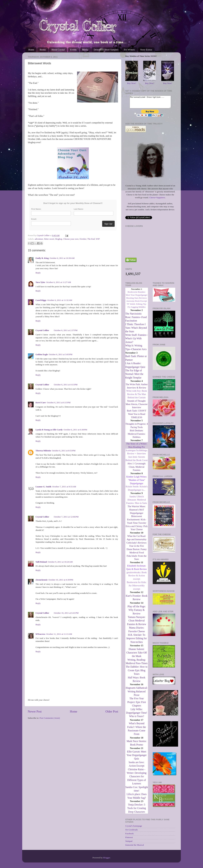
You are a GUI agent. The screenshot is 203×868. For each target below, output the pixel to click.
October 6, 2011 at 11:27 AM (59, 282)
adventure (39, 239)
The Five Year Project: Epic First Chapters (137, 704)
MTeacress (40, 634)
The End (91, 239)
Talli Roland (41, 562)
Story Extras (146, 50)
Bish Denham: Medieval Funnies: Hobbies (137, 436)
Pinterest (129, 840)
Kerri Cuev (41, 403)
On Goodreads (131, 832)
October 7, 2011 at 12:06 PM (66, 517)
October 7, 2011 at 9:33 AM (64, 487)
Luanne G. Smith (43, 487)
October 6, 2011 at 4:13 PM (66, 385)
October (83, 239)
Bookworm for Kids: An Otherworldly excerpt (137, 588)
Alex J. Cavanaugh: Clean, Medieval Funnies (137, 469)
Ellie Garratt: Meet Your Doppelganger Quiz (137, 758)
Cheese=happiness (157, 200)
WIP (98, 239)
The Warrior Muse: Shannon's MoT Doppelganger (137, 512)
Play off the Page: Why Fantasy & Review (137, 612)
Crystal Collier (42, 330)
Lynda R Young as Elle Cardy (49, 430)
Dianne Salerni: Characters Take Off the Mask (137, 655)
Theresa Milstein (43, 451)
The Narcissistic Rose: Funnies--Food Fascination (136, 320)
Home (31, 50)
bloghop (59, 239)
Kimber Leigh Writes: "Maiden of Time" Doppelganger (137, 482)
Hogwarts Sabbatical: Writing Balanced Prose (137, 694)
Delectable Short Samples (106, 50)
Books (43, 50)
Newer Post (35, 711)
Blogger (107, 860)
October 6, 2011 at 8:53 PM (64, 451)
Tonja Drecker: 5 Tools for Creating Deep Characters (137, 811)
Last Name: (79, 209)
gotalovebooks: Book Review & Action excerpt (137, 578)
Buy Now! (132, 83)
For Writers (129, 50)
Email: (34, 219)
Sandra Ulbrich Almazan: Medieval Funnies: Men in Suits (137, 502)
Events (74, 50)
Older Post (112, 711)
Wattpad (129, 843)
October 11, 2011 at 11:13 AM (59, 634)
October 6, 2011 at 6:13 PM (59, 403)
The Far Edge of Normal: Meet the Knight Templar (134, 376)
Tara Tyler (40, 282)
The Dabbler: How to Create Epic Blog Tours (137, 673)
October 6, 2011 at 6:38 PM (75, 430)
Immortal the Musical (135, 847)
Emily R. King (42, 258)
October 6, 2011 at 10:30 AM (62, 258)
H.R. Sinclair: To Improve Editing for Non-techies (137, 641)
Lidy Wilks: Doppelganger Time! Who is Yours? (137, 715)
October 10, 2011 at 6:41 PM (66, 613)
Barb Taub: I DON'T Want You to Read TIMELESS (137, 416)
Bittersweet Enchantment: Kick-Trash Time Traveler (137, 522)
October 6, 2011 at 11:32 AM (60, 300)
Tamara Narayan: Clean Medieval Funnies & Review (137, 623)
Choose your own (71, 239)
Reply (38, 273)
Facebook (129, 836)
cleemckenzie (42, 580)
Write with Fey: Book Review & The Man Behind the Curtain (137, 397)
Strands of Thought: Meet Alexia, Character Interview (137, 407)
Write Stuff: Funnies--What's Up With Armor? (136, 341)
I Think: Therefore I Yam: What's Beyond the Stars (136, 330)
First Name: (36, 209)
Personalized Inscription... (150, 103)
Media (85, 50)
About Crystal (58, 50)
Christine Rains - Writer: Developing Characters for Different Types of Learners (137, 779)
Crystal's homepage (134, 828)
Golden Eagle (42, 354)
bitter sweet (49, 239)
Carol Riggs (41, 300)
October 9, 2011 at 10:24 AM (60, 562)
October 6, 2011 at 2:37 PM (66, 330)
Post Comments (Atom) (50, 718)
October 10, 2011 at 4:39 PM (61, 580)
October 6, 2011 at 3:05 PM (61, 354)
